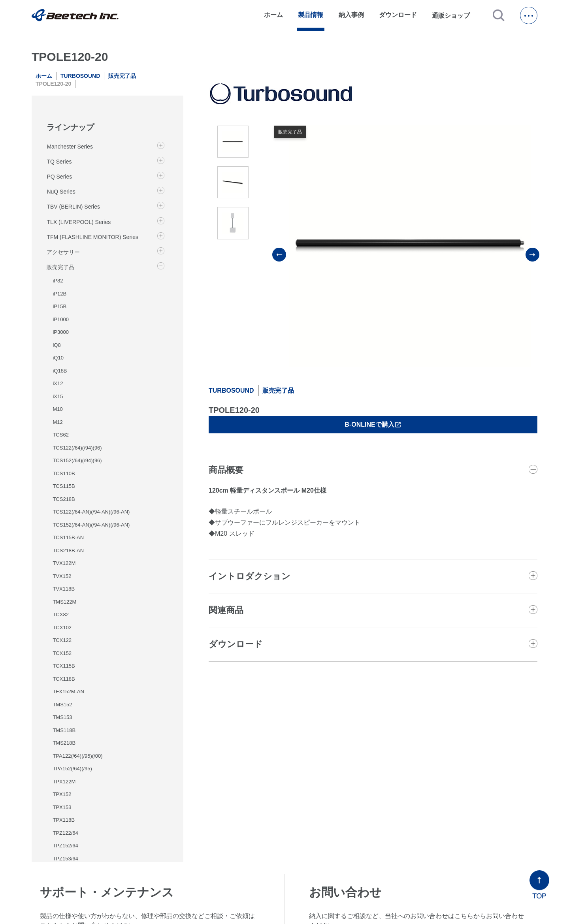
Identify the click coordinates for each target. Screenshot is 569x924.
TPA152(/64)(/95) (72, 769)
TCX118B (64, 679)
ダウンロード (398, 15)
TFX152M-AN (68, 692)
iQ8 (57, 345)
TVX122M (64, 563)
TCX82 (60, 614)
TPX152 (62, 794)
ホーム (273, 15)
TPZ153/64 (65, 859)
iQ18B (60, 371)
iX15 (58, 396)
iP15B (59, 306)
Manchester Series (70, 147)
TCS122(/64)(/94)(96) (77, 448)
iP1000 (60, 319)
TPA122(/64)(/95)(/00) (77, 756)
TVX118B (64, 589)
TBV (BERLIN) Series (73, 207)
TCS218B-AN (68, 550)
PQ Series (59, 177)
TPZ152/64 (65, 846)
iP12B (59, 294)
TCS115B (64, 486)
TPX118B (64, 820)
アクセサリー (63, 252)
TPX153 (62, 807)
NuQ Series (61, 192)
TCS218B (64, 499)
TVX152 (62, 576)
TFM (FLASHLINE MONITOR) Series (92, 237)
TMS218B (64, 743)
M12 (57, 422)
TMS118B (64, 730)
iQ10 (58, 358)
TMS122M (64, 602)
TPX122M (64, 782)
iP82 (58, 281)
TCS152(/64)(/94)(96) (77, 460)
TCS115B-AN (68, 537)
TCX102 (62, 628)
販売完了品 (122, 76)
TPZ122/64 (65, 833)
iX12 (58, 383)
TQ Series (59, 162)
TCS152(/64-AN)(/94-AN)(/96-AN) (91, 525)
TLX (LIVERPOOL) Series (79, 222)
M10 (57, 409)
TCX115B (64, 666)
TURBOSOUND (80, 76)
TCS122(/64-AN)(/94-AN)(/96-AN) (91, 512)
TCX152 (62, 653)
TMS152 (62, 705)
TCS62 (60, 435)
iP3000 (60, 332)
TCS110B (64, 473)
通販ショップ (454, 15)
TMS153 (62, 717)
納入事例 (351, 15)
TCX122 (62, 640)
